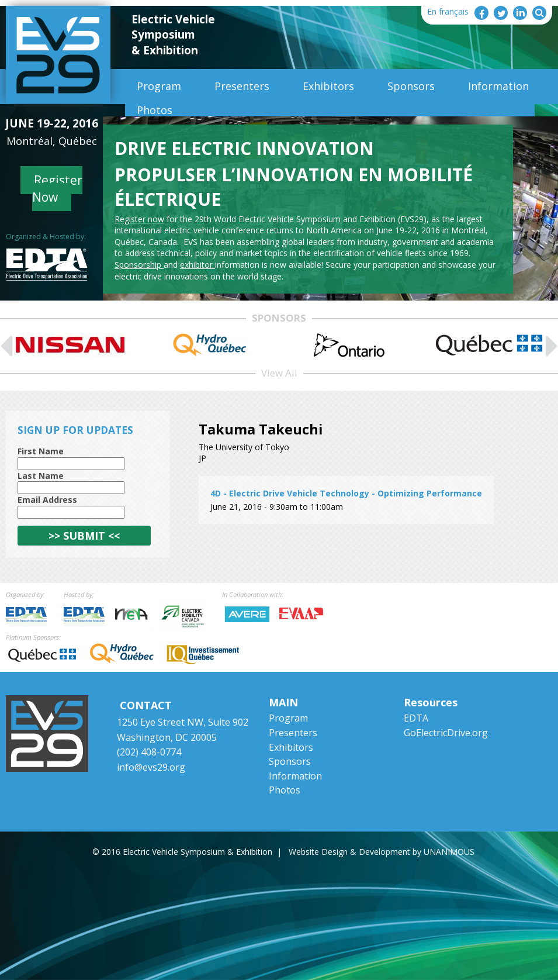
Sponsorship (139, 265)
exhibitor (197, 265)
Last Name (41, 476)
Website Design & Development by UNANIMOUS (382, 852)
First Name (41, 451)
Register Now (58, 189)
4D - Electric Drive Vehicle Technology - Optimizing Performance (346, 493)
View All (279, 373)
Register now (139, 219)
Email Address (47, 500)
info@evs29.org (151, 767)
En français (448, 11)
